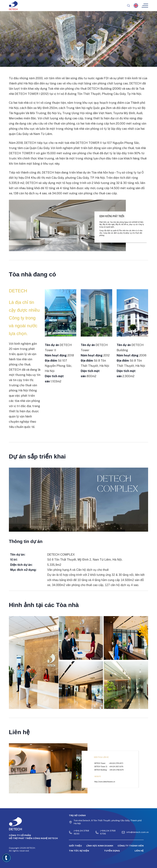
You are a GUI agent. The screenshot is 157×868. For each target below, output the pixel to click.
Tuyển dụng (112, 851)
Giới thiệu (75, 846)
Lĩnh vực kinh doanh (100, 846)
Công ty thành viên (131, 846)
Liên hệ (139, 851)
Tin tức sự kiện (79, 851)
